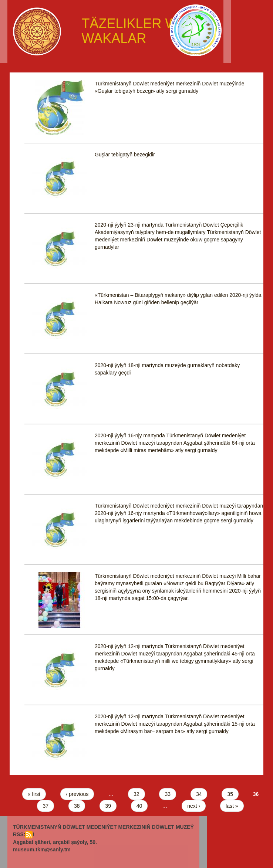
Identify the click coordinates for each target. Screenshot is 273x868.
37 (45, 806)
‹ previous (77, 794)
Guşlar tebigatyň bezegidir (125, 155)
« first (34, 794)
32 (136, 794)
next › (194, 806)
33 (168, 794)
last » (232, 806)
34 (199, 794)
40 (139, 806)
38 (77, 806)
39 (108, 806)
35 (230, 794)
